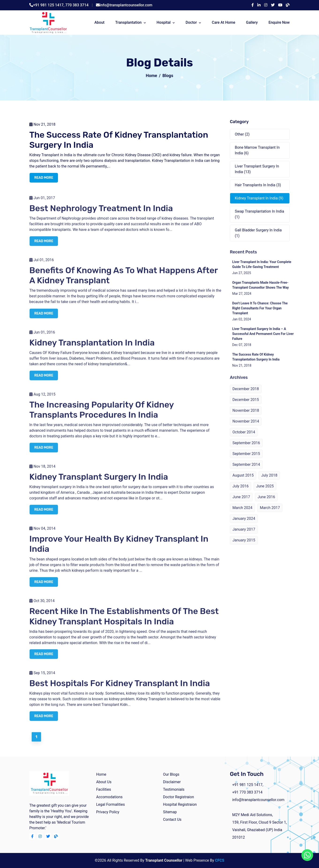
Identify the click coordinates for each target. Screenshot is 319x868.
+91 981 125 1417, (49, 5)
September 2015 (246, 459)
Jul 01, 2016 (42, 265)
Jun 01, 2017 (42, 203)
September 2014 (246, 470)
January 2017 (244, 535)
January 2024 (244, 524)
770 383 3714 (77, 5)
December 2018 (246, 394)
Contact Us (172, 819)
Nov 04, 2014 (42, 534)
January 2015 (244, 545)
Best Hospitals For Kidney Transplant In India (120, 688)
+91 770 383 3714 (247, 792)
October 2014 (244, 437)
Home (152, 76)
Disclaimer (172, 782)
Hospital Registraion (180, 804)
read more (44, 178)
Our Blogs (171, 774)
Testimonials (174, 789)
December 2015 (246, 405)
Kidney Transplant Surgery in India (99, 482)
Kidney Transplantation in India (92, 348)
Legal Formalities (110, 804)
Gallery (252, 22)
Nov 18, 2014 (42, 472)
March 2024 (242, 513)
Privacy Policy (108, 812)
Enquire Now (279, 22)
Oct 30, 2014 (42, 606)
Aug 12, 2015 (42, 399)
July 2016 (241, 491)
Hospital (164, 22)
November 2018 (246, 416)
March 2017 (270, 513)
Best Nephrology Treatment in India (101, 213)
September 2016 (246, 448)
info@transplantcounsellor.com (126, 5)
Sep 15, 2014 (42, 678)
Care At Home (224, 22)
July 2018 (269, 481)
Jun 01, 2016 (42, 337)
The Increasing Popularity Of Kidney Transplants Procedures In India (101, 415)
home (101, 774)
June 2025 (265, 491)
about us (104, 782)
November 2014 (246, 426)
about (99, 22)
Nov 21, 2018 (42, 125)
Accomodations (109, 797)
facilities (104, 789)
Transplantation (128, 22)
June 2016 (266, 502)
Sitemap (170, 812)
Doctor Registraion (178, 797)
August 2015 (243, 481)
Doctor (191, 22)
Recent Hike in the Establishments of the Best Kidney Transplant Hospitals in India (124, 621)
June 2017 (241, 502)
